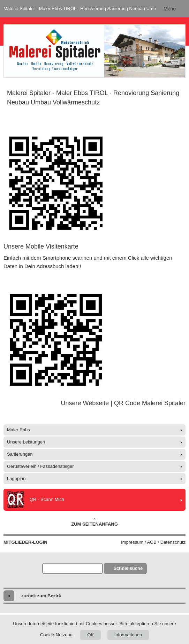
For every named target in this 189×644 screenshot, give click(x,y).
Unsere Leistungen (26, 442)
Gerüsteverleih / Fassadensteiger (40, 466)
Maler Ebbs (18, 430)
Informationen (128, 635)
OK (90, 635)
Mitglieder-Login (25, 542)
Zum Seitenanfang (94, 522)
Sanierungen (20, 454)
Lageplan (16, 478)
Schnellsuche (128, 568)
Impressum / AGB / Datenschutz (153, 542)
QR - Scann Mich (36, 500)
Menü (170, 9)
